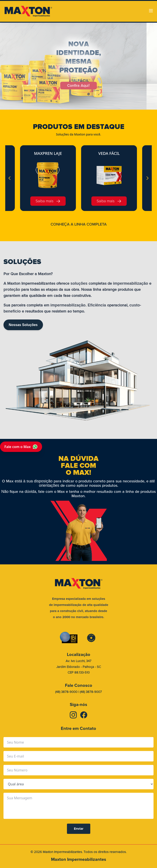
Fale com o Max (21, 447)
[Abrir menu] (151, 11)
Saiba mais (48, 201)
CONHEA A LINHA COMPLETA (79, 224)
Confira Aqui (78, 85)
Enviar (79, 829)
